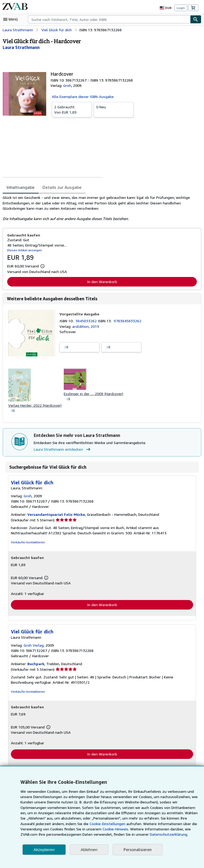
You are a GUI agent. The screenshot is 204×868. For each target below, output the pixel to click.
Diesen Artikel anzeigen (24, 250)
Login (181, 8)
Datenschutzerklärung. (139, 834)
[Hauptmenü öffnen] (12, 19)
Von (72, 109)
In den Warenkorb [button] (102, 281)
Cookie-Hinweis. (93, 829)
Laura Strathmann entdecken (62, 450)
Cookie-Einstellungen (90, 824)
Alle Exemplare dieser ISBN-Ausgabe (83, 96)
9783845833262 (128, 321)
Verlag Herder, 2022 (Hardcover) (35, 406)
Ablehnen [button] (89, 850)
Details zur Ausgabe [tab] (60, 187)
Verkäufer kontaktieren (27, 543)
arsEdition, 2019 (85, 326)
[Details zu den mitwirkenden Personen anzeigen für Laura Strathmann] (21, 47)
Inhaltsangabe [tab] (20, 187)
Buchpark (35, 665)
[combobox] (109, 19)
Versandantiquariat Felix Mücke (56, 515)
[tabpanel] (100, 208)
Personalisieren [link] (137, 850)
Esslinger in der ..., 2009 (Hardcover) (94, 394)
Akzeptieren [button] (44, 850)
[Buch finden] (196, 19)
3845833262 (87, 321)
